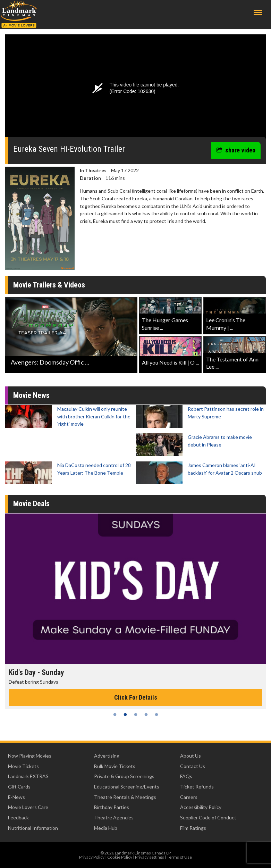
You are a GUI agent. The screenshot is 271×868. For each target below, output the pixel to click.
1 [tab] (115, 715)
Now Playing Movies (30, 756)
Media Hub (106, 828)
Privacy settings (150, 857)
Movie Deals (31, 504)
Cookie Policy (120, 857)
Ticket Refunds (197, 787)
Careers (189, 797)
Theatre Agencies (114, 817)
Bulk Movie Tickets (115, 766)
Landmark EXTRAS (28, 776)
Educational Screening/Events (127, 787)
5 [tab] (156, 715)
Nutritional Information (33, 828)
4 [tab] (146, 715)
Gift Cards (19, 787)
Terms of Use (179, 857)
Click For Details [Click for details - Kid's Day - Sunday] (136, 697)
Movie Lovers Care (28, 807)
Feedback (18, 817)
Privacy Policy (92, 857)
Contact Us (193, 766)
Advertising (107, 756)
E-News (16, 797)
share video (236, 150)
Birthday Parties (112, 807)
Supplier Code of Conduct (208, 817)
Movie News (31, 395)
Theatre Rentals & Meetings (125, 797)
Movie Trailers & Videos (49, 285)
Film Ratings (193, 828)
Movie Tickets (23, 766)
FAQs (186, 776)
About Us (190, 756)
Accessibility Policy (201, 807)
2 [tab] (125, 715)
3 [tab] (136, 715)
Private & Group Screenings (124, 776)
